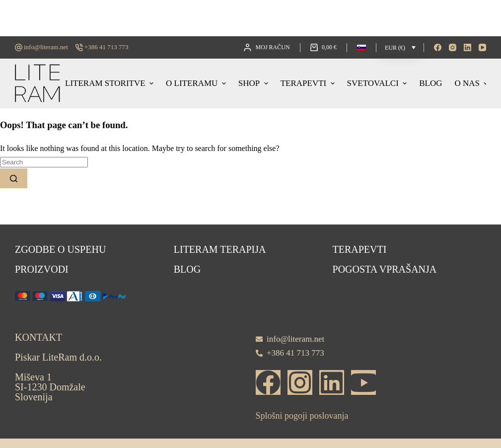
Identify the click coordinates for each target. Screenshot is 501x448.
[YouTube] (482, 47)
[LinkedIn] (467, 47)
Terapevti (309, 83)
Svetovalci (378, 83)
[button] (361, 48)
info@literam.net (46, 47)
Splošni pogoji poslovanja (302, 416)
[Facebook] (438, 47)
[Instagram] (453, 47)
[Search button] (14, 178)
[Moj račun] (267, 48)
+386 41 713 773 (107, 47)
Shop (254, 83)
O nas (471, 83)
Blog (430, 83)
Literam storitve (110, 83)
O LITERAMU (197, 83)
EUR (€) (395, 48)
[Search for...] (44, 162)
